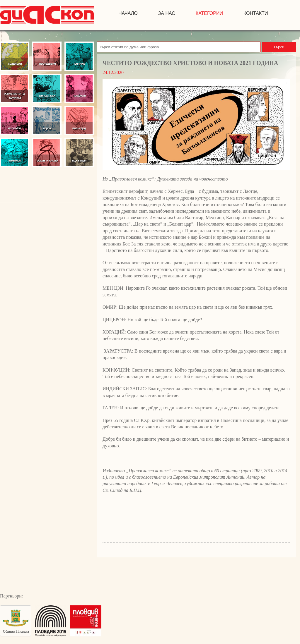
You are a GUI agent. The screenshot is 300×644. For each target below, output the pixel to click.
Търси (279, 47)
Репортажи (47, 88)
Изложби (15, 121)
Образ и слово (47, 153)
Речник (79, 56)
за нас (167, 13)
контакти (256, 13)
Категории (209, 13)
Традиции (15, 56)
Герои (47, 121)
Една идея (79, 153)
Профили (79, 88)
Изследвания (47, 56)
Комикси (15, 153)
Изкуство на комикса (15, 88)
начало (128, 13)
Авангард (79, 121)
